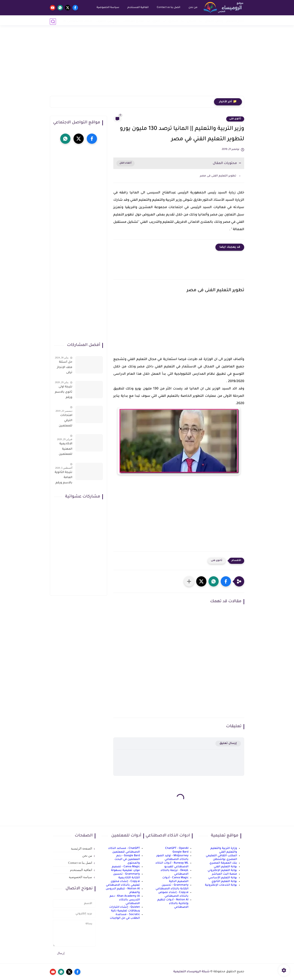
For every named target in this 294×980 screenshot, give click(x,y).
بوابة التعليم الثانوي (224, 881)
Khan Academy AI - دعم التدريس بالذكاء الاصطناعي (125, 900)
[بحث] (53, 22)
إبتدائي (192, 21)
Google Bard (180, 852)
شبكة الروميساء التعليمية (192, 972)
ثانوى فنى (235, 119)
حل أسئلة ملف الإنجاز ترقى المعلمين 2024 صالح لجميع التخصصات (64, 368)
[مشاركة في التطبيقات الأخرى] (189, 581)
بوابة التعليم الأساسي (223, 878)
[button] (226, 581)
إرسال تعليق (228, 743)
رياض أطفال (214, 21)
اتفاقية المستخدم (137, 8)
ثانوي (156, 21)
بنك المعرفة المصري (223, 863)
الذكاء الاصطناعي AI (78, 21)
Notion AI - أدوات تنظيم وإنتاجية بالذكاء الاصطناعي (173, 904)
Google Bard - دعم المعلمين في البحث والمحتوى (127, 859)
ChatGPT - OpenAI (177, 848)
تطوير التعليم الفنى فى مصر (218, 176)
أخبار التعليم (235, 21)
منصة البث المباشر (224, 874)
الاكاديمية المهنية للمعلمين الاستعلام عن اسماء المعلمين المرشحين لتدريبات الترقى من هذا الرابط (65, 450)
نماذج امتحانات (133, 21)
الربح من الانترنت (107, 21)
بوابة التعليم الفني (225, 867)
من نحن (192, 8)
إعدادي (173, 21)
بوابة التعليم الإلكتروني (222, 870)
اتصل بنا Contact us (167, 8)
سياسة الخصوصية (107, 8)
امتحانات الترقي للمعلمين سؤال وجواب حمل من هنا (63, 421)
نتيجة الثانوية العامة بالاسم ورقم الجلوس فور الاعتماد (63, 478)
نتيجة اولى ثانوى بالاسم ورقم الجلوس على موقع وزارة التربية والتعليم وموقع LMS (64, 393)
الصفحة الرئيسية (81, 848)
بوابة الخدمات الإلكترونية (221, 885)
